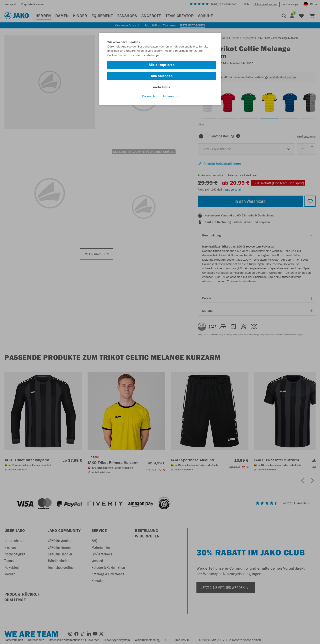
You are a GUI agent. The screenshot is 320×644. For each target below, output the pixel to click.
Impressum (171, 98)
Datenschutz (151, 98)
